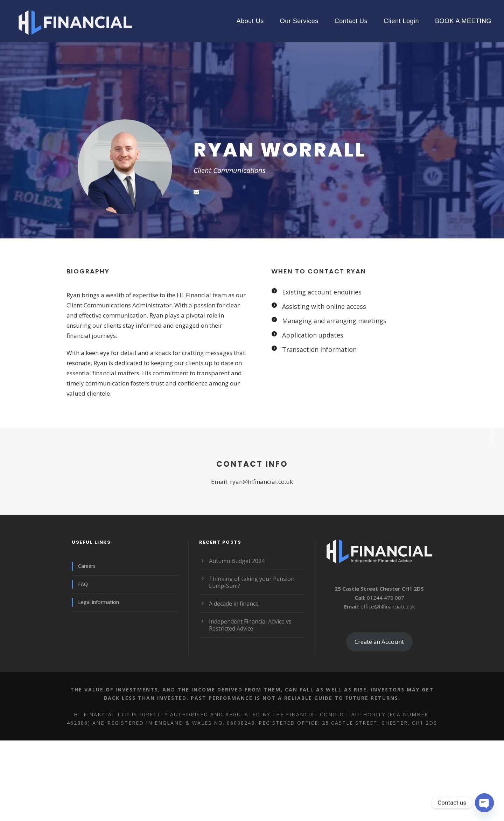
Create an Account (379, 642)
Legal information (99, 602)
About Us (250, 21)
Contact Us (351, 21)
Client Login (401, 21)
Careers (87, 566)
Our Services (299, 21)
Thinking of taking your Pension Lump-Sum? (252, 582)
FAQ (83, 584)
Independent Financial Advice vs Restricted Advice (250, 625)
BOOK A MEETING (463, 21)
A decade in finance (234, 604)
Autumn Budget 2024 (237, 561)
